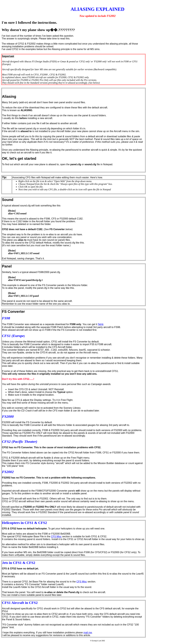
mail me (88, 633)
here (101, 324)
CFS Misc (56, 536)
